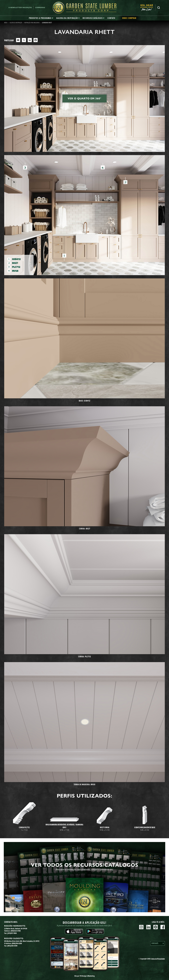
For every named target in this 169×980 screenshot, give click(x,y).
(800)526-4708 (16, 931)
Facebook (163, 927)
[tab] (41, 18)
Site (84, 976)
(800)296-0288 (17, 943)
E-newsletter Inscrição (20, 8)
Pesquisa (159, 8)
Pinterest (156, 927)
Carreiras (40, 8)
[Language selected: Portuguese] (158, 943)
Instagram (141, 927)
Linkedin (148, 927)
